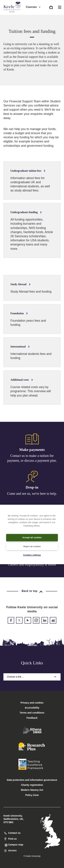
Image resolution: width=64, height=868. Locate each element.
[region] (32, 534)
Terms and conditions (32, 713)
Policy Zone (32, 795)
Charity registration (32, 785)
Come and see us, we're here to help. (32, 494)
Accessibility (13, 17)
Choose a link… (32, 677)
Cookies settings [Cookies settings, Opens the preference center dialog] (32, 555)
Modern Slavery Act (32, 790)
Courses (33, 7)
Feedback (32, 718)
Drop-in (32, 487)
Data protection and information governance (32, 780)
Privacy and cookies (32, 703)
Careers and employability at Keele (32, 564)
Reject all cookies (32, 546)
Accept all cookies (32, 537)
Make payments (32, 450)
